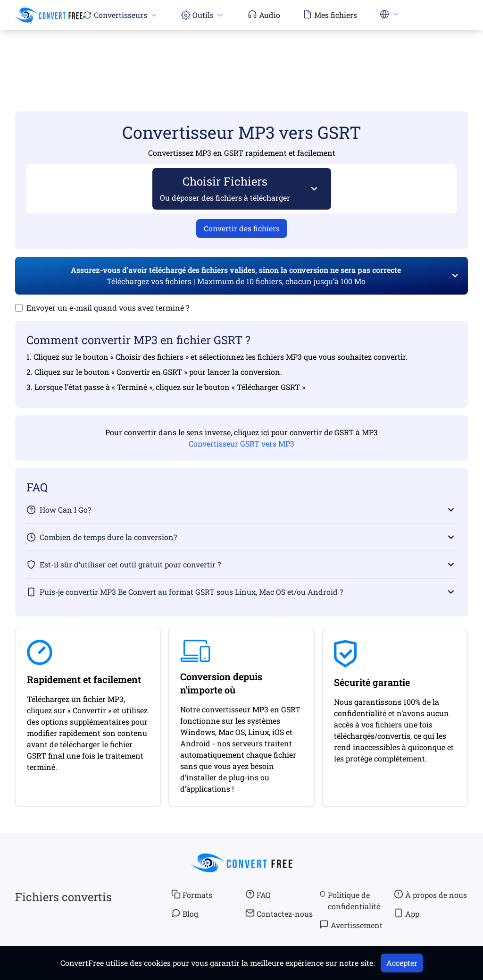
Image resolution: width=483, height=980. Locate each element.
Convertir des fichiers (242, 228)
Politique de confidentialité (350, 900)
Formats (192, 895)
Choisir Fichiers (225, 188)
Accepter (402, 963)
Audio (264, 15)
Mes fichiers (330, 15)
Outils (203, 15)
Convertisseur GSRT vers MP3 (241, 444)
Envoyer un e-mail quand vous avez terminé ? (108, 308)
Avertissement (351, 925)
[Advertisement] (241, 57)
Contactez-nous (279, 913)
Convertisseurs (121, 15)
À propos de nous (430, 895)
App (407, 913)
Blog (185, 913)
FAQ (258, 895)
